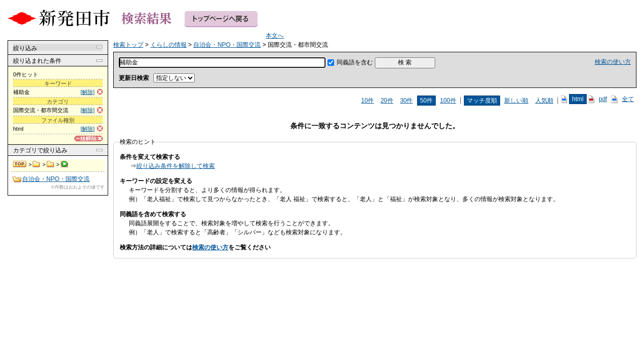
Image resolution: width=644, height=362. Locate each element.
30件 (406, 101)
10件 (368, 101)
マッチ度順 (482, 101)
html (578, 99)
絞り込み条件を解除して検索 (176, 166)
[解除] (88, 92)
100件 (448, 101)
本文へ (275, 36)
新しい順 (516, 101)
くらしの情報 (36, 164)
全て (628, 99)
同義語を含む (355, 62)
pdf (603, 99)
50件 (426, 101)
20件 (387, 101)
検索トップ (20, 164)
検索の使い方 (613, 62)
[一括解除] (89, 139)
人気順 (544, 101)
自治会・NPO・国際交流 (51, 164)
